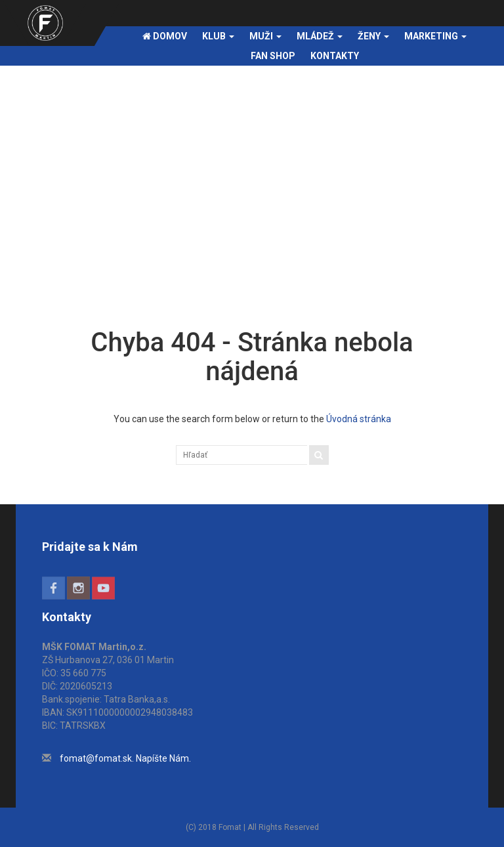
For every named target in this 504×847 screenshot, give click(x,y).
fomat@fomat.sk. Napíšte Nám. (125, 758)
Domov (165, 36)
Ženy (373, 36)
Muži (265, 36)
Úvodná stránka (359, 419)
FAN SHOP (273, 56)
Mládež (320, 36)
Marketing (435, 36)
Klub (218, 36)
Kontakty (335, 56)
